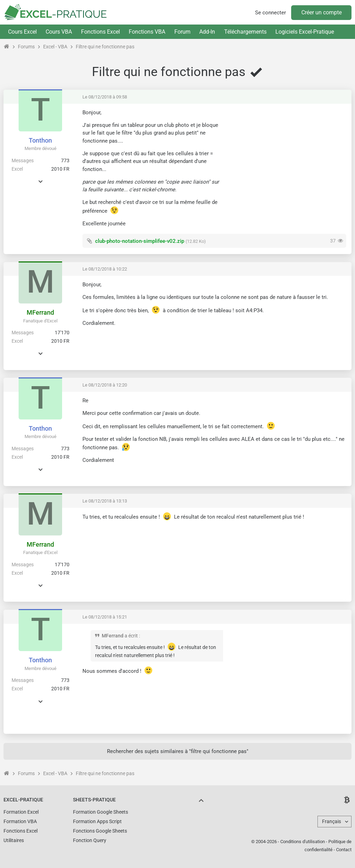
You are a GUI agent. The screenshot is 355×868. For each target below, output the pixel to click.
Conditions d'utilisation (303, 842)
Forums (26, 47)
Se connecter (270, 13)
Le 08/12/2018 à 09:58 (105, 97)
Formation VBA (20, 821)
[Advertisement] (287, 158)
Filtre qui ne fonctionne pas (105, 47)
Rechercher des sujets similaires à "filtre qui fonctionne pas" (178, 751)
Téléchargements (245, 32)
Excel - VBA (55, 47)
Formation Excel (21, 812)
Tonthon (40, 140)
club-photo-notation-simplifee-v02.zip (140, 241)
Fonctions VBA (147, 32)
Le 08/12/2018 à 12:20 (105, 385)
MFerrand (40, 312)
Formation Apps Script (97, 821)
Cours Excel (22, 32)
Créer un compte (321, 12)
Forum (182, 32)
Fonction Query (90, 840)
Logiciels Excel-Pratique (305, 32)
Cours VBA (59, 32)
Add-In (207, 32)
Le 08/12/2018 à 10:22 (105, 269)
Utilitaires (14, 840)
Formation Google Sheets (101, 812)
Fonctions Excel (101, 32)
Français (331, 821)
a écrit (131, 636)
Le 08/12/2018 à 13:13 (105, 501)
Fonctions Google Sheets (100, 831)
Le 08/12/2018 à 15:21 (105, 617)
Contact (344, 850)
